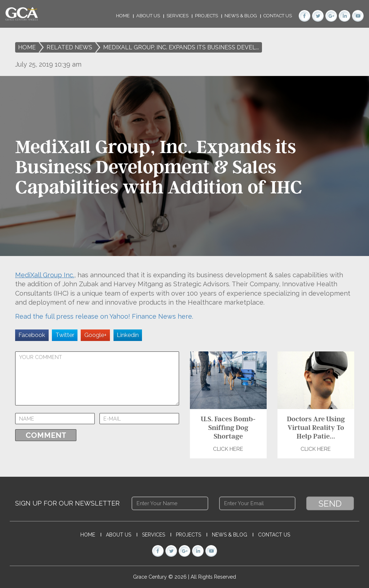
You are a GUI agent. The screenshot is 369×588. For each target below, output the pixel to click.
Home (123, 16)
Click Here (228, 449)
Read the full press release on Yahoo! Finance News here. (104, 316)
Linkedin (128, 335)
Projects (206, 16)
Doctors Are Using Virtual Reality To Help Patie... (315, 427)
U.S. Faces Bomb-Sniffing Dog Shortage (228, 427)
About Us (148, 16)
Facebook (32, 335)
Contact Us (278, 16)
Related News (69, 47)
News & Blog (241, 16)
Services (177, 16)
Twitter (65, 335)
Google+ (95, 335)
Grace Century (151, 577)
